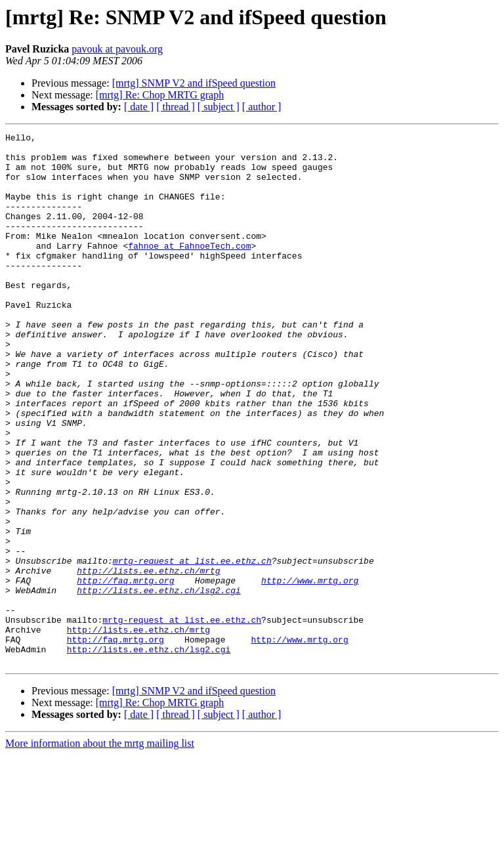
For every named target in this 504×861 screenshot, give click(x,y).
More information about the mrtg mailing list (100, 850)
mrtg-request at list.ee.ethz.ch (192, 647)
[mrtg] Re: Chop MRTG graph (160, 95)
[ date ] (139, 107)
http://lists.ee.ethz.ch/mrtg (148, 659)
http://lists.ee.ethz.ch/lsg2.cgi (159, 682)
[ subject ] (219, 107)
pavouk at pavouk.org (117, 49)
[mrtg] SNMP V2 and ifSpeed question (194, 83)
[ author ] (262, 107)
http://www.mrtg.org (310, 671)
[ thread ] (176, 107)
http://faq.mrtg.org (125, 671)
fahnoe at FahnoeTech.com (189, 269)
